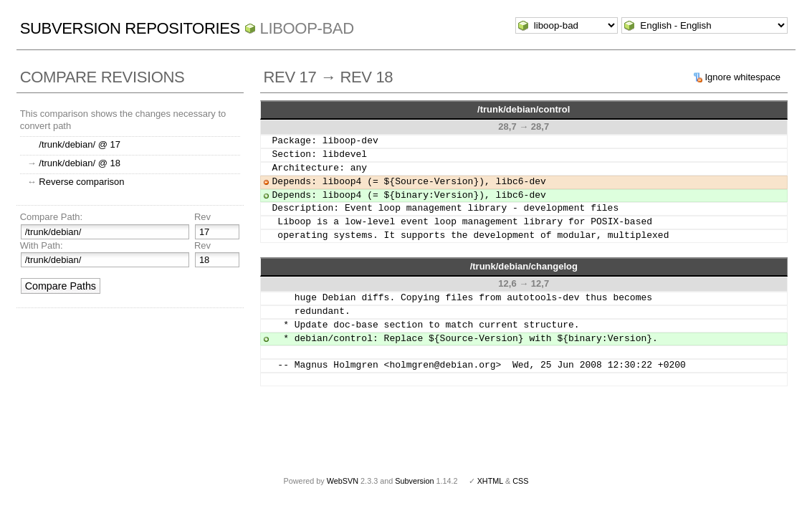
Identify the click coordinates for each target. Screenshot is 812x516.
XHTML (490, 481)
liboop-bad (307, 28)
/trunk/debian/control (524, 109)
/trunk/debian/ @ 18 (80, 163)
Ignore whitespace (742, 77)
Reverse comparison (81, 182)
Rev (202, 217)
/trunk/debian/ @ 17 (80, 144)
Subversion (414, 481)
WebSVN (343, 481)
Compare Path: (51, 217)
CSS (520, 481)
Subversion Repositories (130, 28)
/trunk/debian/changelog (524, 266)
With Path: (42, 245)
